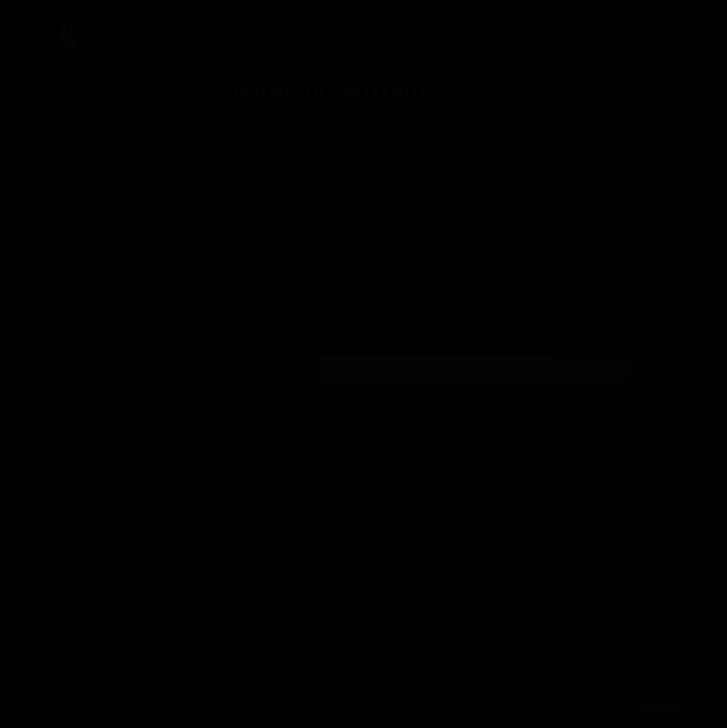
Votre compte (423, 519)
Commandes (411, 562)
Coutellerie (530, 63)
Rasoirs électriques (455, 63)
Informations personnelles (439, 544)
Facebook (53, 455)
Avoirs (398, 579)
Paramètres (571, 706)
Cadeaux (150, 63)
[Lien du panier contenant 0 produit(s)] (684, 21)
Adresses (403, 596)
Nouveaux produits (83, 562)
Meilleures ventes (79, 579)
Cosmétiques (424, 20)
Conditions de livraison (250, 544)
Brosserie (201, 63)
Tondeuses (312, 63)
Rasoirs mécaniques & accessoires (203, 20)
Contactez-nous (76, 596)
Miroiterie (151, 106)
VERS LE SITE (376, 63)
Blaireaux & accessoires (335, 20)
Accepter (663, 706)
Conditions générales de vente (265, 562)
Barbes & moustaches (509, 20)
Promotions (68, 544)
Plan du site (227, 596)
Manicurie (255, 63)
